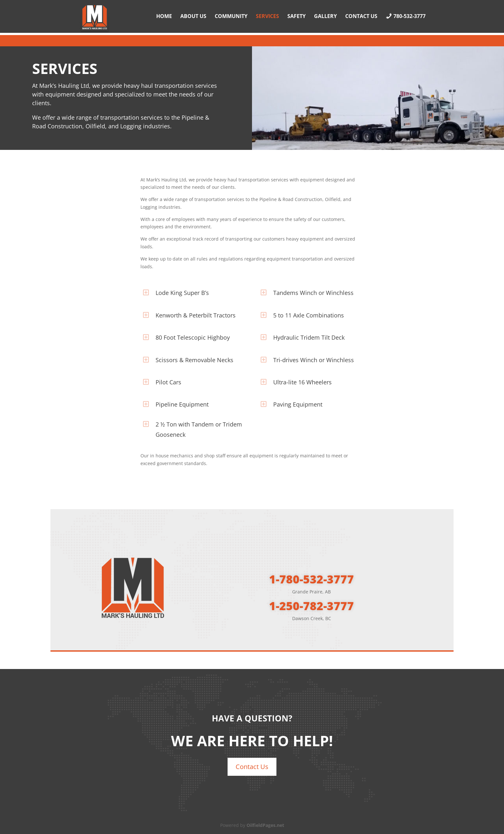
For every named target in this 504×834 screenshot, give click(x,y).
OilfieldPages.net (265, 825)
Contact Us (361, 17)
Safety (297, 17)
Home (164, 17)
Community (231, 17)
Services (267, 17)
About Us (193, 17)
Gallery (325, 17)
